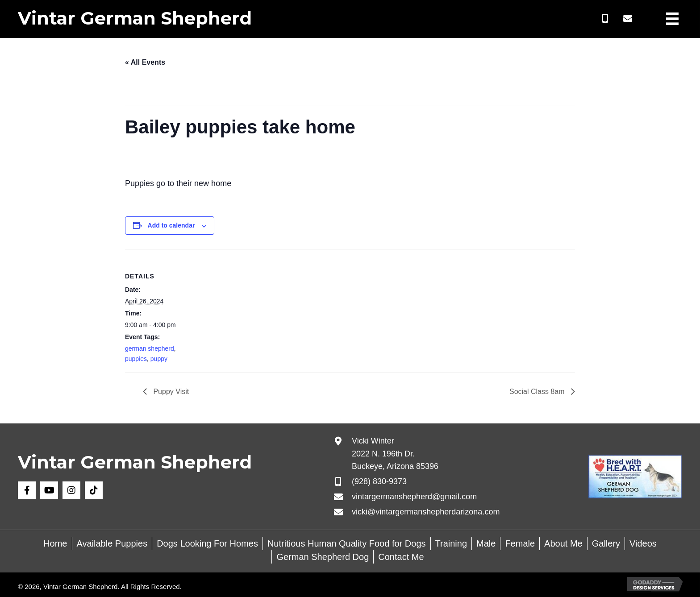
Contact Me (401, 557)
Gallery (606, 543)
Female (520, 543)
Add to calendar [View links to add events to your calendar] (171, 225)
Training (451, 543)
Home (55, 543)
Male (486, 543)
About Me (563, 543)
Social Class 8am (538, 392)
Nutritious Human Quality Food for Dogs (347, 543)
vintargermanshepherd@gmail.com (414, 497)
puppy (159, 359)
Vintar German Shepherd (135, 18)
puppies (136, 359)
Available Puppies (112, 543)
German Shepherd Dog (323, 557)
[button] (605, 19)
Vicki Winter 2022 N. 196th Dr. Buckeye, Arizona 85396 (395, 454)
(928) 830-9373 (379, 481)
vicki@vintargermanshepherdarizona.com (426, 512)
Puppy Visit (170, 392)
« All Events (145, 62)
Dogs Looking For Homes (207, 543)
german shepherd (150, 348)
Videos (643, 543)
